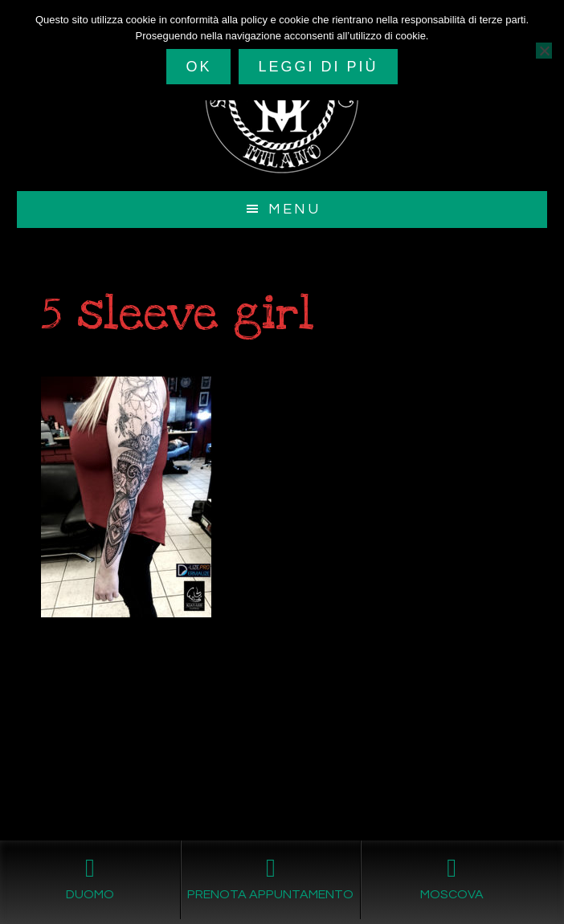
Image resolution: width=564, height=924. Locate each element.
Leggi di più (318, 67)
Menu (294, 209)
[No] (544, 51)
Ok (198, 67)
